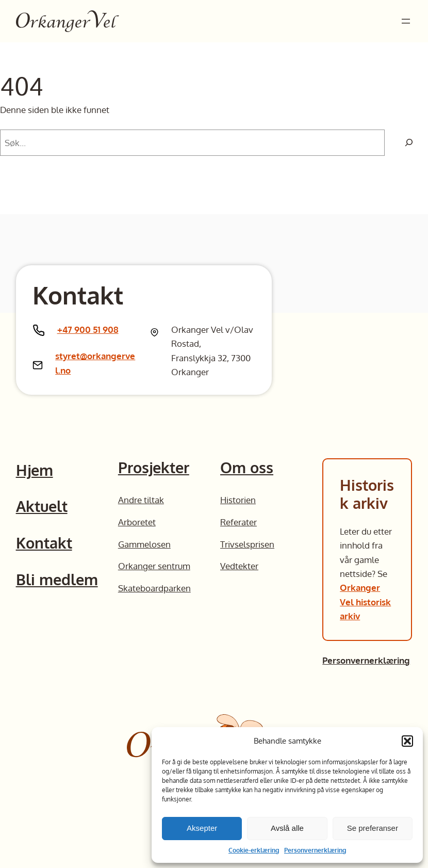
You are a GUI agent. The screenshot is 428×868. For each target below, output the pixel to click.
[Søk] (409, 143)
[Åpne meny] (406, 21)
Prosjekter (154, 467)
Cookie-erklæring (254, 850)
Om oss (247, 467)
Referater (238, 522)
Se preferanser (373, 828)
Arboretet (137, 522)
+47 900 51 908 (88, 329)
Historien (238, 500)
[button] (407, 741)
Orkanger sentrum (154, 566)
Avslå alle (287, 828)
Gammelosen (144, 544)
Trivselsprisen (247, 544)
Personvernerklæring (315, 850)
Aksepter (202, 828)
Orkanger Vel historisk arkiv (365, 601)
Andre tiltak (141, 500)
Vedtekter (239, 566)
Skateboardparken (154, 588)
